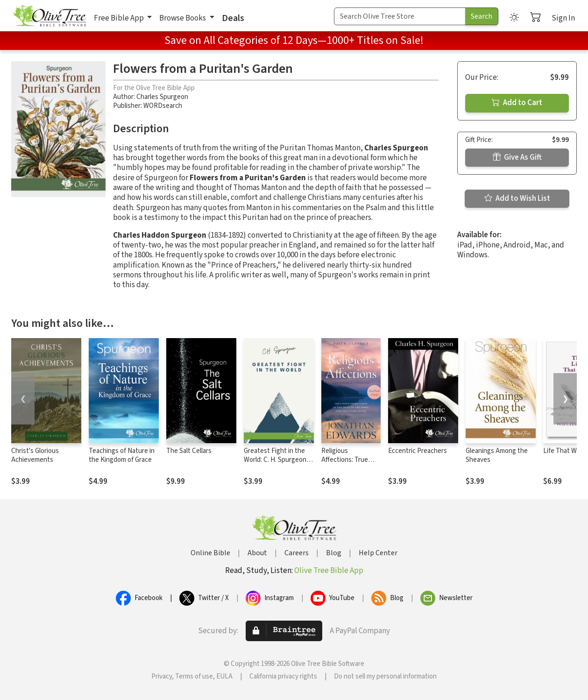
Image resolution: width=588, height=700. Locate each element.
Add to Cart (517, 103)
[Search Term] (400, 16)
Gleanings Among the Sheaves (497, 455)
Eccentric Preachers (418, 451)
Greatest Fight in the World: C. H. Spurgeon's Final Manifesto (277, 460)
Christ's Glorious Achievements (35, 455)
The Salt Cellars (189, 451)
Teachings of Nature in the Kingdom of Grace (122, 455)
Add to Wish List (517, 198)
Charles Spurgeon (162, 97)
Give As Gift (517, 157)
